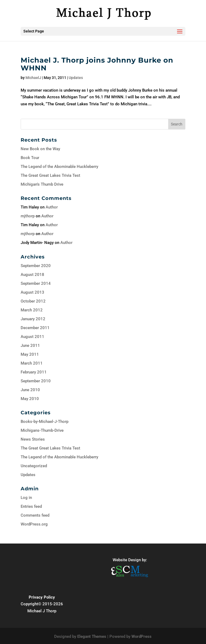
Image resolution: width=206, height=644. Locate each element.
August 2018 (32, 275)
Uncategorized (34, 466)
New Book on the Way (40, 149)
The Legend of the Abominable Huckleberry (59, 167)
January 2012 (33, 319)
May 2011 (30, 354)
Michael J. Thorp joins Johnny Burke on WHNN (97, 64)
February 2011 (34, 372)
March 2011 (32, 363)
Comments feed (35, 515)
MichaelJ (33, 78)
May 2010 (30, 399)
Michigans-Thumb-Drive (42, 430)
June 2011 (30, 346)
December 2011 (35, 328)
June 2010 (30, 390)
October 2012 (33, 301)
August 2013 (32, 292)
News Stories (33, 439)
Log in (26, 498)
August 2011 (32, 337)
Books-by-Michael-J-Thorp (45, 422)
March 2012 (32, 310)
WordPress (141, 636)
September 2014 (36, 283)
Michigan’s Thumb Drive (42, 184)
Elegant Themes (92, 636)
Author (52, 207)
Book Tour (30, 158)
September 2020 (36, 266)
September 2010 (36, 381)
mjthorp (28, 216)
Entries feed (31, 506)
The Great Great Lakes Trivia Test (50, 175)
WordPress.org (34, 524)
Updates (76, 78)
